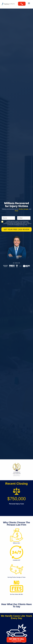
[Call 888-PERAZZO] (22, 4)
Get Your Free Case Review (16, 229)
